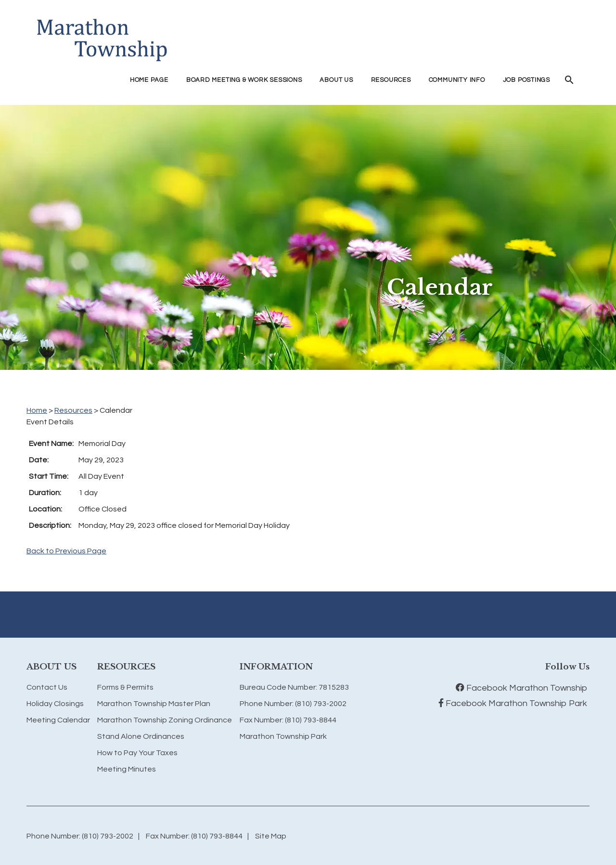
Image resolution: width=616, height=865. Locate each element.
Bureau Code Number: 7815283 (294, 687)
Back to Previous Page (66, 551)
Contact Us (47, 687)
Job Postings (526, 80)
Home (37, 410)
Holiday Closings (55, 704)
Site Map (271, 836)
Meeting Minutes (127, 769)
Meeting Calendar (58, 720)
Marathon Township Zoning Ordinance (165, 720)
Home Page (149, 80)
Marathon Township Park (283, 736)
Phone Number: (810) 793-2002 (293, 704)
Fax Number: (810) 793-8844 (288, 720)
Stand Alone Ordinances (141, 736)
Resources (73, 410)
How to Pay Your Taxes (137, 753)
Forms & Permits (125, 687)
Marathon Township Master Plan (154, 704)
